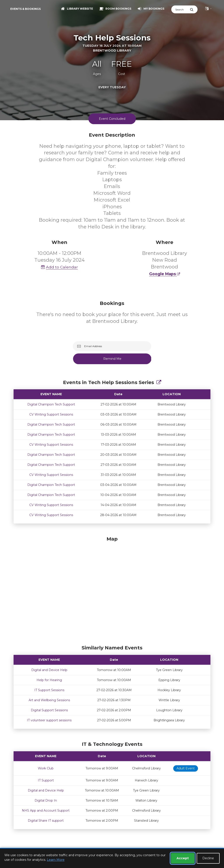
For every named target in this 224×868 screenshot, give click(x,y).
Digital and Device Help (49, 670)
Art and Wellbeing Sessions (49, 700)
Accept (183, 858)
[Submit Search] (194, 9)
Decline (208, 858)
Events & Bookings (25, 9)
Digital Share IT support (46, 821)
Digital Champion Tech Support (51, 404)
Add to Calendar (59, 267)
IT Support (46, 780)
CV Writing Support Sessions (51, 414)
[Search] (181, 9)
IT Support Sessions (49, 690)
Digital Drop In (46, 800)
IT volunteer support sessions (49, 720)
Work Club (46, 768)
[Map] (112, 590)
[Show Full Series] (159, 382)
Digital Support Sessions (49, 710)
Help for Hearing (49, 680)
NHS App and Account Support (46, 811)
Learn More (56, 860)
